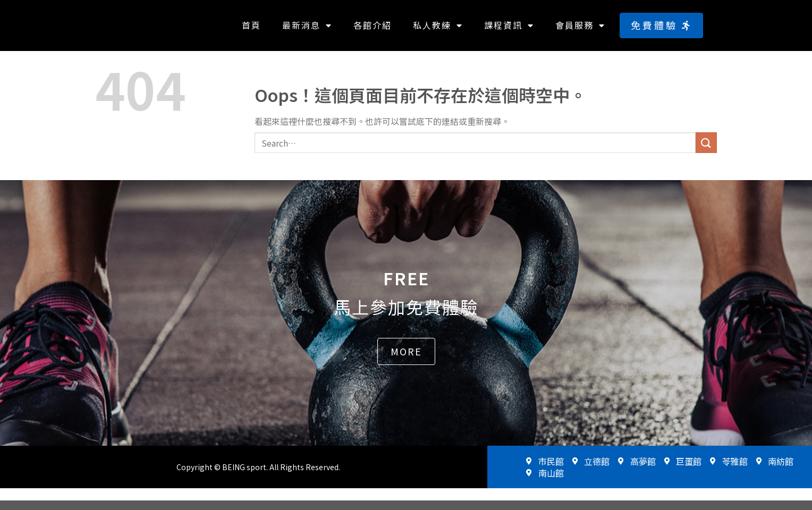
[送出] (706, 152)
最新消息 (307, 30)
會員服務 (580, 30)
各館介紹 (373, 30)
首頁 (251, 30)
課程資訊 (509, 30)
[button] (661, 30)
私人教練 (438, 30)
